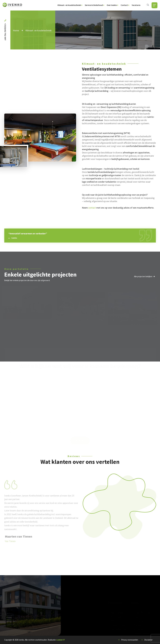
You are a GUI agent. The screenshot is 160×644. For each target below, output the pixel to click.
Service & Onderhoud (94, 5)
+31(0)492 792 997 (5, 30)
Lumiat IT (61, 640)
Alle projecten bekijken (145, 276)
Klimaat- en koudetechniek (69, 5)
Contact (124, 5)
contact (92, 208)
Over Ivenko (112, 5)
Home (16, 30)
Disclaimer (148, 640)
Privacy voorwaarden (130, 640)
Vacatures (136, 5)
